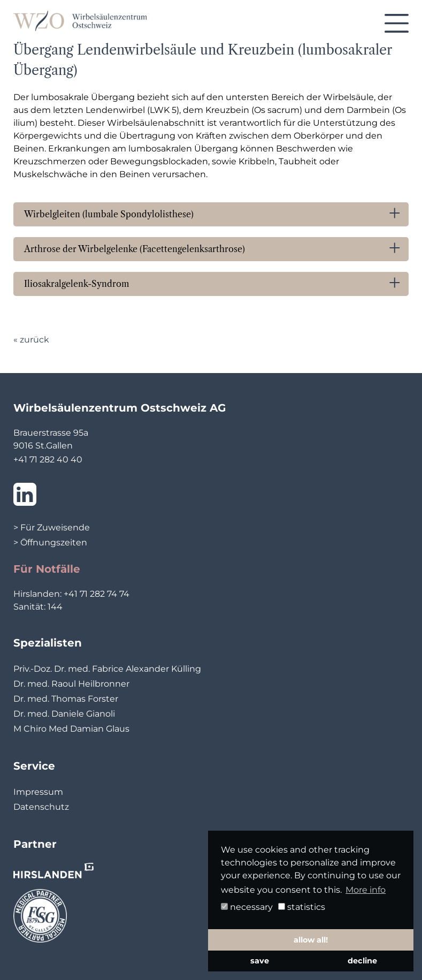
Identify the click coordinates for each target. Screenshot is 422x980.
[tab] (211, 214)
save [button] (260, 961)
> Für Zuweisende (52, 527)
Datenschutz (41, 807)
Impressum (38, 792)
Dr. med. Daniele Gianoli (64, 714)
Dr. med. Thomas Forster (66, 699)
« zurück (31, 340)
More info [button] (366, 890)
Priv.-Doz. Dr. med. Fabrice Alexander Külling (107, 669)
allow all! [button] (311, 940)
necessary (247, 907)
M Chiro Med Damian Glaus (71, 729)
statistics (302, 907)
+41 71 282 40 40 (48, 459)
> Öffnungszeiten (50, 542)
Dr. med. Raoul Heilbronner (71, 684)
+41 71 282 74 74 (97, 594)
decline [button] (362, 961)
